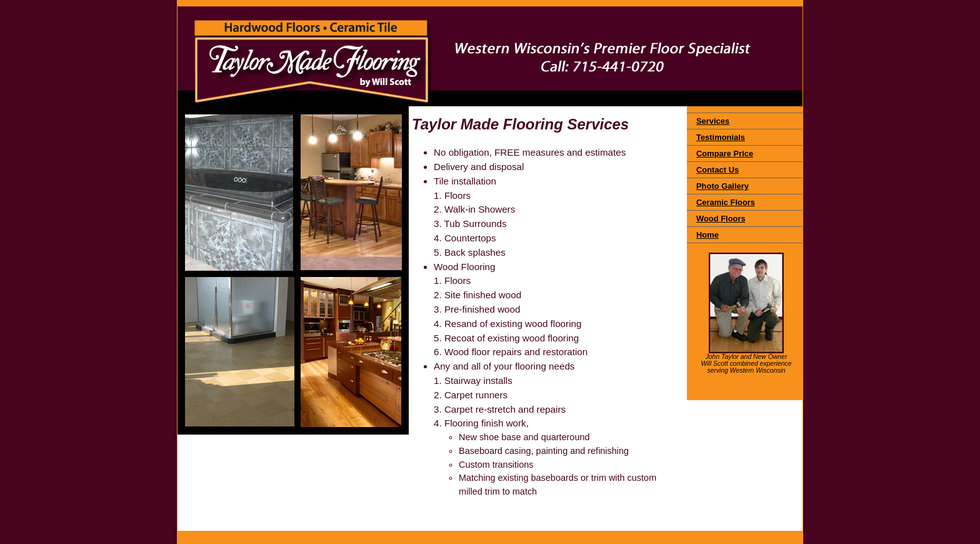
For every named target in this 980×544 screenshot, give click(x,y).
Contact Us (717, 170)
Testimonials (721, 137)
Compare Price (725, 154)
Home (707, 235)
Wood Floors (721, 219)
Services (713, 121)
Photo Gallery (722, 186)
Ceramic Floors (726, 202)
